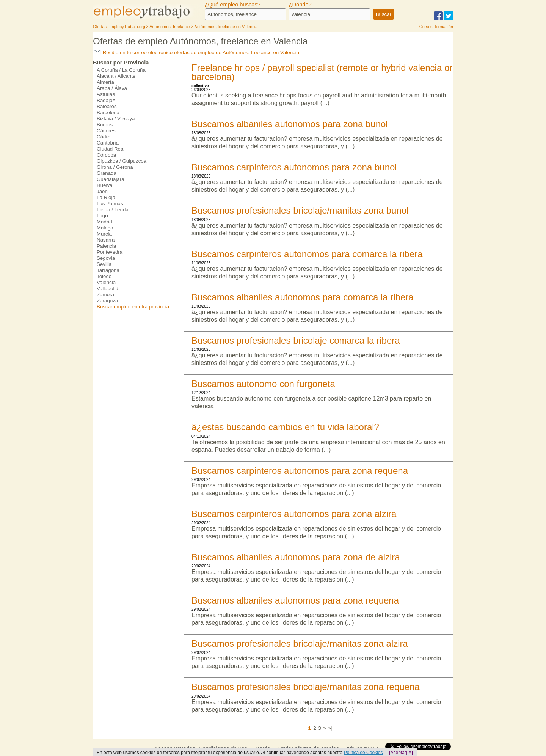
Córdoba (106, 155)
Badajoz (106, 100)
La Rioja (106, 197)
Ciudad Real (111, 149)
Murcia (104, 234)
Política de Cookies (363, 753)
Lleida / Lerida (113, 210)
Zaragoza (107, 301)
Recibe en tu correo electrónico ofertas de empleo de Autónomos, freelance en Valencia (196, 53)
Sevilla (104, 264)
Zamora (105, 295)
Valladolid (107, 288)
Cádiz (103, 137)
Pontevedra (110, 252)
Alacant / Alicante (116, 76)
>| (330, 728)
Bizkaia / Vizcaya (116, 119)
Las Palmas (110, 204)
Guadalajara (111, 179)
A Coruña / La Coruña (121, 70)
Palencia (106, 246)
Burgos (105, 125)
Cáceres (106, 131)
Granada (107, 173)
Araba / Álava (112, 88)
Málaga (105, 228)
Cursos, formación (436, 27)
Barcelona (108, 112)
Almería (105, 82)
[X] (410, 753)
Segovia (106, 258)
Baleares (107, 106)
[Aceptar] (398, 753)
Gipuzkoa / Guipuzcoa (122, 161)
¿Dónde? (300, 5)
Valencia (106, 282)
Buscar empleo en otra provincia (133, 307)
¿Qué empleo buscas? (233, 5)
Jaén (102, 191)
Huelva (105, 185)
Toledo (104, 276)
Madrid (104, 222)
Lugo (102, 216)
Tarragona (108, 270)
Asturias (106, 94)
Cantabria (108, 143)
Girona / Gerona (115, 167)
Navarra (106, 240)
